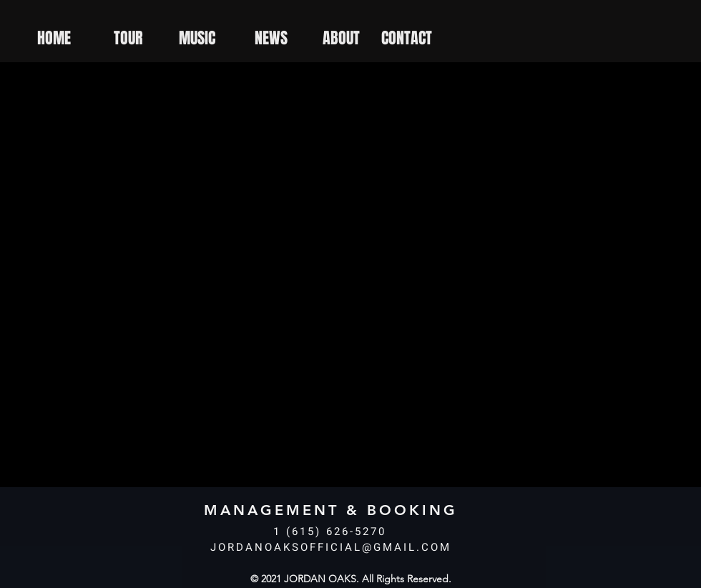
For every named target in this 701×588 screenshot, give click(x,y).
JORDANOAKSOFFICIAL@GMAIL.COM (331, 547)
